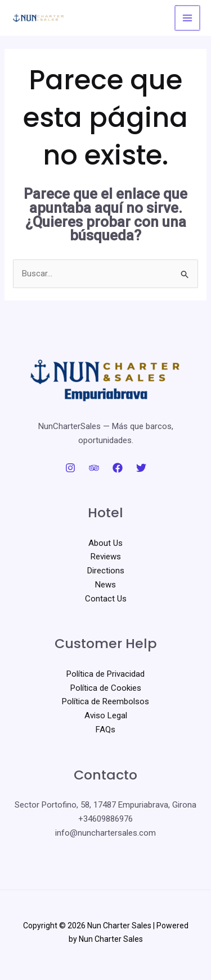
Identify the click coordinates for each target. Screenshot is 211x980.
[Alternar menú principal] (188, 18)
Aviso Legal (106, 715)
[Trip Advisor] (94, 468)
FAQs (105, 730)
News (105, 585)
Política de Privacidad (105, 674)
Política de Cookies (106, 688)
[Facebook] (118, 468)
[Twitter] (141, 468)
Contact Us (106, 599)
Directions (106, 571)
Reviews (106, 557)
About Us (105, 543)
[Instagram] (70, 468)
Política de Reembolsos (105, 701)
